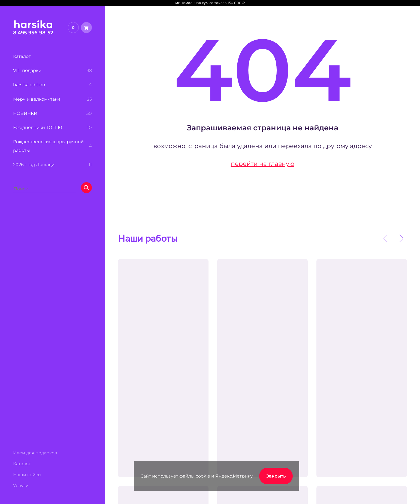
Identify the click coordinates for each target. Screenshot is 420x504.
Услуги (21, 485)
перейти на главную (263, 164)
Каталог (22, 464)
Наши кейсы (27, 475)
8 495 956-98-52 (33, 33)
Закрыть (276, 476)
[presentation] (385, 238)
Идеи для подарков (35, 453)
